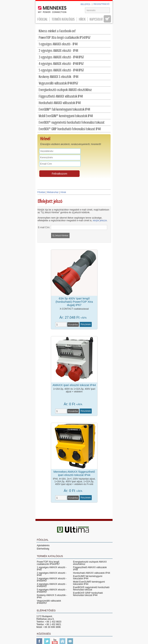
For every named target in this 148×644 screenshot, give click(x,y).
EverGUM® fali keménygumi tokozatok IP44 (64, 110)
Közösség (44, 634)
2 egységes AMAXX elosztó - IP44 (58, 51)
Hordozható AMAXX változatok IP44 (60, 103)
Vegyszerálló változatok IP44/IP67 (58, 83)
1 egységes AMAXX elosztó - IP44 (58, 44)
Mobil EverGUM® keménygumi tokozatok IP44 (66, 116)
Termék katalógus (63, 19)
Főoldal (42, 19)
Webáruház (53, 192)
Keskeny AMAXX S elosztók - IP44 (58, 77)
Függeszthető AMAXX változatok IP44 (61, 97)
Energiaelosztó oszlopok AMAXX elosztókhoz (65, 90)
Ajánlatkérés (43, 545)
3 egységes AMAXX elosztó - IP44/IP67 (61, 57)
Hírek (82, 19)
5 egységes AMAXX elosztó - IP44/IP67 (61, 70)
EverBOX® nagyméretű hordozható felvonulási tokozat (72, 123)
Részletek (86, 324)
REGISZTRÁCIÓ (101, 4)
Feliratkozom (59, 174)
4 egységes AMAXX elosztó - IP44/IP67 (61, 64)
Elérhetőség (43, 549)
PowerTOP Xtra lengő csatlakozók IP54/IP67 (65, 38)
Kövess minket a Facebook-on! (57, 31)
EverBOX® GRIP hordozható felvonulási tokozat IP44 (70, 129)
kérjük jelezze (100, 220)
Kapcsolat (96, 19)
